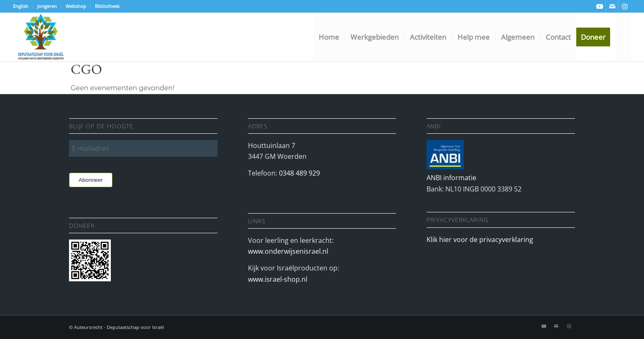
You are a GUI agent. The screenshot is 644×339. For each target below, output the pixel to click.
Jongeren (47, 6)
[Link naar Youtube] (599, 6)
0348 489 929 (299, 173)
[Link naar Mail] (612, 6)
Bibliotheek (107, 6)
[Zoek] (623, 37)
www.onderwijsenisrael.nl (288, 251)
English (21, 6)
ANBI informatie (451, 178)
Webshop (76, 6)
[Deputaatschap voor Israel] (41, 37)
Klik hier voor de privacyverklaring (480, 240)
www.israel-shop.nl (278, 279)
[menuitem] (23, 6)
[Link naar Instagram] (625, 6)
